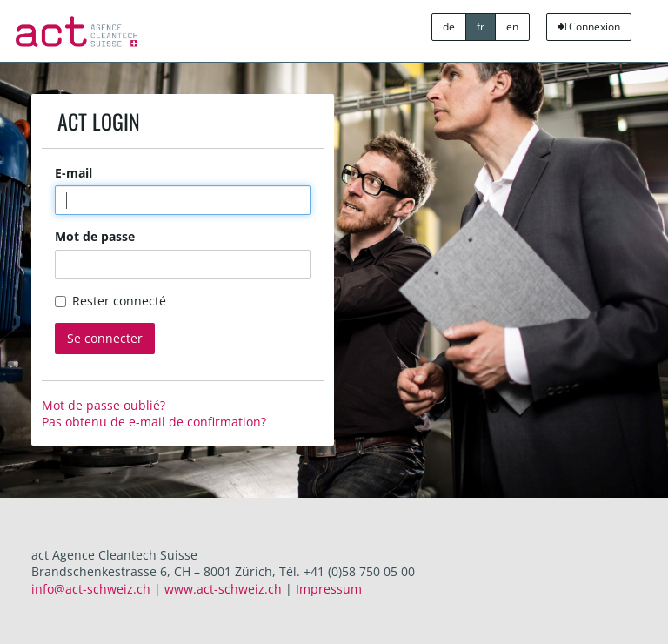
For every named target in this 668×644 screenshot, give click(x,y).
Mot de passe (95, 236)
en (512, 27)
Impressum (329, 589)
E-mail (73, 173)
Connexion (589, 27)
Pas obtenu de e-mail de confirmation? (154, 422)
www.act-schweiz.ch (223, 589)
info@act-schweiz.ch (91, 589)
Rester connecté (110, 301)
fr (481, 27)
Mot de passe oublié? (104, 405)
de (449, 27)
